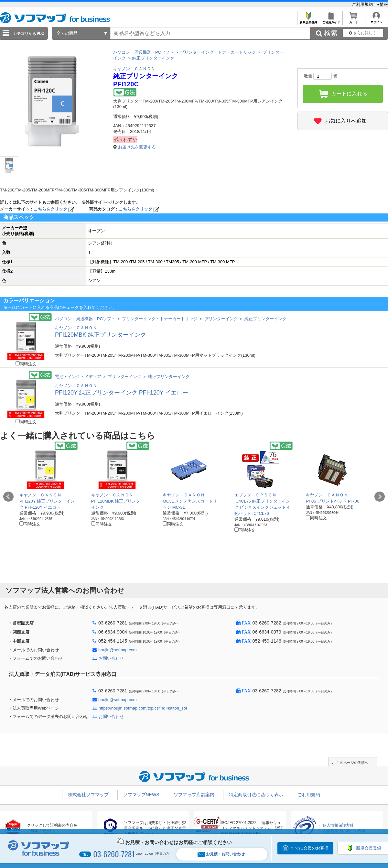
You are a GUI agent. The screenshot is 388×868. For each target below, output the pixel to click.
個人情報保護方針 (338, 825)
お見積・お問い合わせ (221, 854)
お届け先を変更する (137, 147)
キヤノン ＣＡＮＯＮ (134, 69)
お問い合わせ (111, 658)
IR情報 (382, 4)
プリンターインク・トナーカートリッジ (218, 52)
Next (380, 497)
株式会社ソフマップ (88, 795)
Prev (8, 497)
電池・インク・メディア (78, 377)
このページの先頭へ (352, 763)
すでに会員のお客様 (310, 848)
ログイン (376, 21)
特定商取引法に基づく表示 (256, 795)
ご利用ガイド (331, 21)
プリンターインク (221, 319)
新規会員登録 (308, 21)
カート (354, 21)
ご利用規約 (363, 4)
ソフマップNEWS (141, 795)
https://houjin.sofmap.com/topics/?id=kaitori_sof (143, 708)
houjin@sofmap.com (118, 650)
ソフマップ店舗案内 (194, 795)
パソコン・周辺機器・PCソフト (143, 52)
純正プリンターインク (153, 58)
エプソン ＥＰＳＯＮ (255, 495)
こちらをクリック (54, 209)
